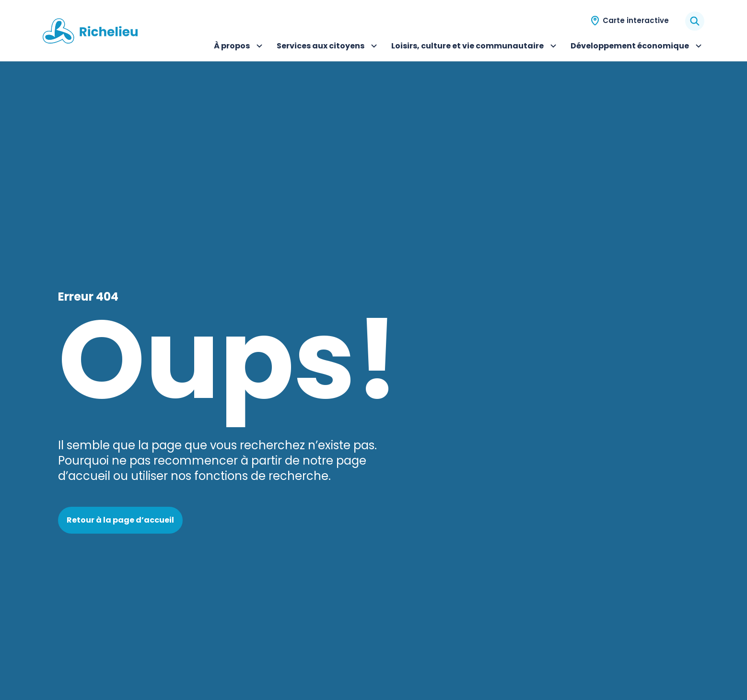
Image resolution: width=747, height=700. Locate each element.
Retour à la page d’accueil (120, 520)
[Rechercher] (695, 21)
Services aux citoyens (328, 47)
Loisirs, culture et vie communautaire (475, 47)
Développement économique (637, 47)
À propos (239, 47)
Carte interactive (636, 20)
